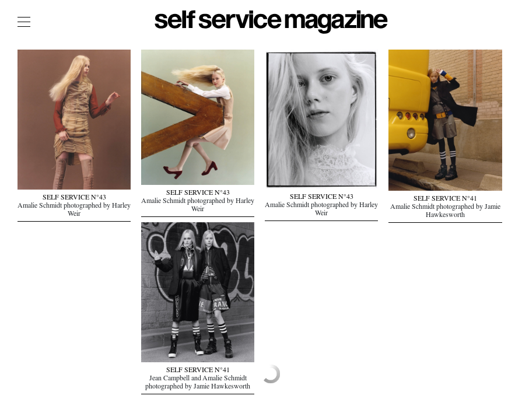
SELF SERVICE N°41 (445, 199)
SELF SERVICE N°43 (74, 198)
